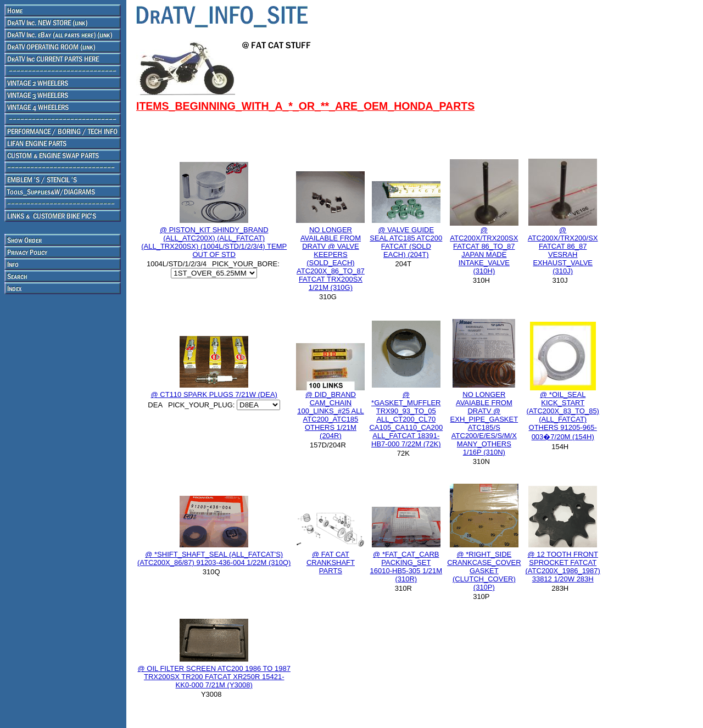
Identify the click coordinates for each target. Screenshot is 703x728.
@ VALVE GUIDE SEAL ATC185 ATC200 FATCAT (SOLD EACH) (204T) (406, 242)
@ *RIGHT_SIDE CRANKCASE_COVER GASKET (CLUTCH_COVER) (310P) (484, 571)
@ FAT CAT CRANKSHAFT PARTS (331, 562)
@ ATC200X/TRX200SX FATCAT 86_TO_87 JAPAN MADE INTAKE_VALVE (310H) (484, 250)
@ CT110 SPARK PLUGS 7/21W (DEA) (214, 394)
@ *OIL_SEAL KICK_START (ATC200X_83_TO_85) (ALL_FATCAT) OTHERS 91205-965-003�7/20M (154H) (562, 416)
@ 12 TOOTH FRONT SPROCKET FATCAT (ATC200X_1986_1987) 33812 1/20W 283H (563, 567)
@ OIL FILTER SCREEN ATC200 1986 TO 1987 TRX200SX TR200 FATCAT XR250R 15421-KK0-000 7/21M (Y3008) (214, 677)
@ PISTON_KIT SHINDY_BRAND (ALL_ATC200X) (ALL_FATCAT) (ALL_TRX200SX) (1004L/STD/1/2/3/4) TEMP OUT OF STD (214, 242)
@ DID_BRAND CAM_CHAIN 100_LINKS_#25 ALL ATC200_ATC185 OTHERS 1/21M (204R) (330, 415)
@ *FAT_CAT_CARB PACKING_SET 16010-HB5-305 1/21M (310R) (406, 567)
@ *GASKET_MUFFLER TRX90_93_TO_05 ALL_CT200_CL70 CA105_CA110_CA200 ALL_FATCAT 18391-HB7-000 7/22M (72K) (406, 419)
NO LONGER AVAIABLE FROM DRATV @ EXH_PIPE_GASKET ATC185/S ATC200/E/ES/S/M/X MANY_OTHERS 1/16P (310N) (484, 423)
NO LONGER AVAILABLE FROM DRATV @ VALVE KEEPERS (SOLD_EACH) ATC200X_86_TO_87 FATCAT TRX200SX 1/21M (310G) (331, 259)
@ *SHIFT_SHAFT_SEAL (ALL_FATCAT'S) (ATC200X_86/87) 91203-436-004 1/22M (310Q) (214, 558)
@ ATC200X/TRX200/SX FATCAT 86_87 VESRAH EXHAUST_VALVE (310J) (563, 250)
